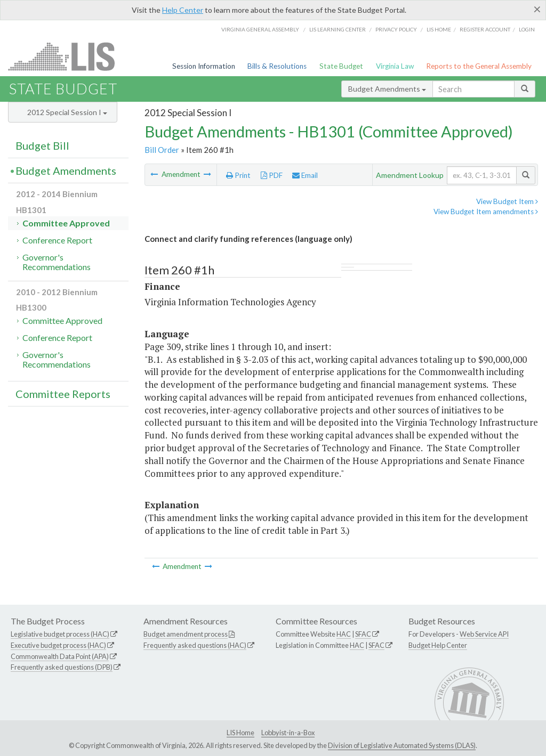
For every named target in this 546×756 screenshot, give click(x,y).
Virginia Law (395, 66)
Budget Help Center (438, 645)
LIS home (439, 29)
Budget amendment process (186, 634)
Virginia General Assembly (260, 29)
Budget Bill (42, 145)
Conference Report (57, 240)
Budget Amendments (387, 89)
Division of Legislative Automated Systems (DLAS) (402, 745)
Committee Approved (66, 223)
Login (527, 29)
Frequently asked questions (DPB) (62, 667)
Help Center (183, 10)
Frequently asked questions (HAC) (195, 645)
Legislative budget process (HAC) (60, 634)
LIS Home (240, 733)
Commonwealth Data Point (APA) (60, 656)
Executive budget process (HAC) (58, 645)
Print (238, 175)
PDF (272, 175)
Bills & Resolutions (277, 66)
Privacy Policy (396, 29)
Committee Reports (63, 394)
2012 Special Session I (67, 112)
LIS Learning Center (338, 29)
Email (305, 175)
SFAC (363, 634)
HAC (344, 634)
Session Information (204, 66)
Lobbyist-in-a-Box (288, 733)
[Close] (537, 9)
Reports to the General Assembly (479, 66)
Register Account (485, 29)
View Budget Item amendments (486, 212)
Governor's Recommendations (57, 262)
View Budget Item (507, 201)
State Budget (341, 66)
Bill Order (162, 150)
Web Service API (484, 634)
